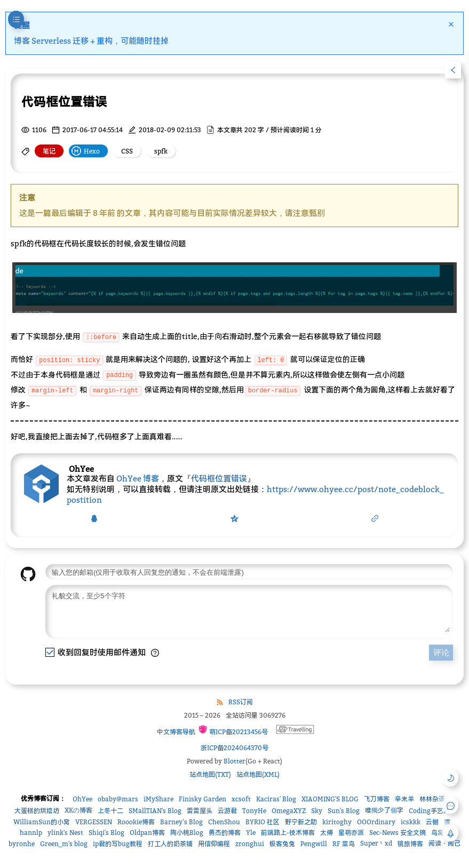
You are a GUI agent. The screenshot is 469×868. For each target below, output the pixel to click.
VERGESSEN (94, 823)
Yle (251, 834)
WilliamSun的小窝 (42, 823)
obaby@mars (118, 800)
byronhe (22, 845)
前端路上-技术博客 (288, 834)
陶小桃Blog (187, 834)
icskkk (411, 823)
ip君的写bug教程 (118, 845)
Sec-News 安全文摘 (398, 834)
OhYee (82, 800)
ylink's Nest (65, 834)
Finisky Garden (202, 800)
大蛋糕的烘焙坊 (37, 812)
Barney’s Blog (181, 823)
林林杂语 (432, 800)
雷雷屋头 (200, 812)
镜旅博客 (410, 845)
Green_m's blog (64, 845)
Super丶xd (376, 844)
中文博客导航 (175, 733)
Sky (317, 812)
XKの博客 (78, 811)
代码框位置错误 (219, 475)
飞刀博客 (377, 800)
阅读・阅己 (444, 844)
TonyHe (254, 812)
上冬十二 (110, 812)
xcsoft (241, 800)
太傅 (327, 834)
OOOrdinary (376, 823)
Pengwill (314, 845)
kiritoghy (337, 823)
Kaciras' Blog (276, 800)
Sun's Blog (344, 812)
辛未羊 (404, 800)
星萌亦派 (351, 834)
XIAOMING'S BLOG (330, 800)
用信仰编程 (214, 845)
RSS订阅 (241, 703)
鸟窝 (438, 834)
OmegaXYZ (289, 812)
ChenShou (224, 823)
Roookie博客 (136, 823)
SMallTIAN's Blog (155, 812)
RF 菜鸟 (344, 845)
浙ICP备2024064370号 (234, 749)
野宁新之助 (301, 823)
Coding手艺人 (429, 812)
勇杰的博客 (225, 834)
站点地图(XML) (258, 775)
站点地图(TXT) (210, 775)
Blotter (234, 762)
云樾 (432, 823)
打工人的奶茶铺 (170, 845)
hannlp (31, 834)
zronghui (250, 845)
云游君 (227, 812)
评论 (441, 657)
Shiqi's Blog (106, 834)
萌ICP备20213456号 (233, 731)
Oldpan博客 (147, 834)
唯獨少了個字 (384, 811)
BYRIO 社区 (263, 823)
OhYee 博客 (138, 475)
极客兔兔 (282, 845)
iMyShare (158, 800)
